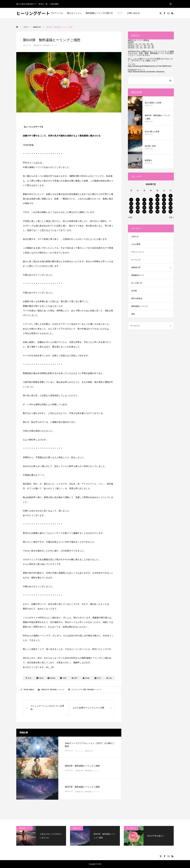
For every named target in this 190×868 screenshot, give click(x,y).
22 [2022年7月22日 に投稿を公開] (157, 208)
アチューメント (138, 252)
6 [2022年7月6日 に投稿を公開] (144, 200)
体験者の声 (37, 45)
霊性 (133, 314)
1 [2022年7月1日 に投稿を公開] (157, 196)
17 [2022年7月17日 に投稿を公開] (171, 204)
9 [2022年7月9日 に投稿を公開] (164, 200)
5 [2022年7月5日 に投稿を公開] (138, 200)
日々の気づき (137, 283)
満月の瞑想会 (137, 298)
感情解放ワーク (138, 275)
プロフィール (57, 13)
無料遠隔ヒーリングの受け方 (99, 13)
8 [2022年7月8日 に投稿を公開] (157, 200)
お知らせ (135, 236)
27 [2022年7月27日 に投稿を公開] (144, 212)
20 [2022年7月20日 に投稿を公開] (144, 208)
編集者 (32, 690)
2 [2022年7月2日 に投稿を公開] (164, 196)
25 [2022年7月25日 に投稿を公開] (131, 212)
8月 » (172, 217)
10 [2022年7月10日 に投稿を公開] (171, 200)
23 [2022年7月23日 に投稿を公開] (164, 208)
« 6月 (130, 217)
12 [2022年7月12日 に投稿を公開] (138, 204)
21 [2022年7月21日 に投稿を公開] (151, 208)
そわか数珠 (136, 244)
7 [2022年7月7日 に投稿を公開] (151, 200)
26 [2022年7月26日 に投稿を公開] (138, 212)
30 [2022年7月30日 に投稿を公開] (164, 212)
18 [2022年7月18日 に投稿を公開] (131, 208)
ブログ (120, 13)
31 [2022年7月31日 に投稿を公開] (171, 212)
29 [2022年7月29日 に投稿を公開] (157, 212)
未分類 (134, 291)
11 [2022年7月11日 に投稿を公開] (131, 204)
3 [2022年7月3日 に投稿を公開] (171, 196)
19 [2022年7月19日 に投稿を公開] (138, 208)
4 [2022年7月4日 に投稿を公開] (131, 200)
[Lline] (63, 678)
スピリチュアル (77, 690)
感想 (85, 690)
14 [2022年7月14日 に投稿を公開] (151, 204)
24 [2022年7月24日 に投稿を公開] (171, 208)
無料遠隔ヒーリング (50, 45)
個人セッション (74, 13)
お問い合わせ (133, 13)
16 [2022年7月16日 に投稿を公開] (164, 204)
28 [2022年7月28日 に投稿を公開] (151, 212)
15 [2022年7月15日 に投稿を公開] (157, 204)
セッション (79, 751)
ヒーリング (136, 260)
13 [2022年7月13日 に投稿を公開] (144, 204)
